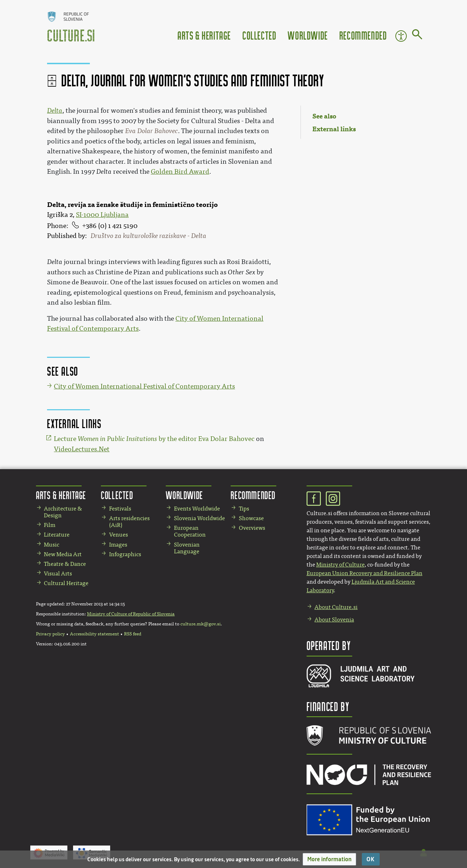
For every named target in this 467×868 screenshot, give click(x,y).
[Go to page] (417, 36)
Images (118, 545)
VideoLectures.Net (82, 449)
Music (52, 545)
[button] (329, 859)
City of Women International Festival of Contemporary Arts (144, 386)
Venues (119, 535)
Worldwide (308, 35)
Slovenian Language (187, 548)
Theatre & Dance (65, 564)
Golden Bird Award (180, 172)
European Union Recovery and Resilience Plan (365, 573)
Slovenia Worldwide (199, 518)
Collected (259, 35)
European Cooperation (190, 531)
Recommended (363, 35)
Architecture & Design (63, 512)
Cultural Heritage (66, 583)
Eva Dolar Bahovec (152, 131)
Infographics (125, 554)
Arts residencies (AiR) (129, 522)
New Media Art (63, 554)
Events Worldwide (197, 509)
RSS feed (133, 634)
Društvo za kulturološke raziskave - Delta (148, 236)
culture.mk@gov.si (201, 624)
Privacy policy (50, 634)
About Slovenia (334, 620)
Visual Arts (58, 573)
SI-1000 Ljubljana (102, 215)
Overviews (252, 528)
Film (50, 525)
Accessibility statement (94, 634)
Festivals (120, 509)
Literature (57, 535)
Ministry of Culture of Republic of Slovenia (131, 614)
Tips (244, 509)
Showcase (251, 518)
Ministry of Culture (340, 565)
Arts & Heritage (204, 35)
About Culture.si (336, 607)
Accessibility (401, 36)
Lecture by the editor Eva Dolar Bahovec (154, 439)
